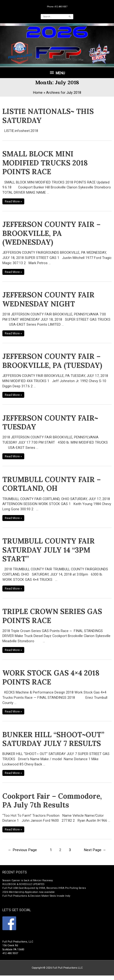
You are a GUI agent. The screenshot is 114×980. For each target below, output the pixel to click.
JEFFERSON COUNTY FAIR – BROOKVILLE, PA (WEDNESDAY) (52, 233)
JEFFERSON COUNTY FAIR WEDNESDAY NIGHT (48, 299)
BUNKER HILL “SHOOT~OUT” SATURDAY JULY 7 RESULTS (53, 739)
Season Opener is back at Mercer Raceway (28, 880)
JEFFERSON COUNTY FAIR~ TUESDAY (50, 422)
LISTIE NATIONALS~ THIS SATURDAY (48, 116)
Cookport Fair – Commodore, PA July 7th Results (52, 801)
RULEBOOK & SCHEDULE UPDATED (23, 884)
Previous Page (22, 850)
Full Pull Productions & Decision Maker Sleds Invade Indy (36, 896)
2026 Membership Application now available (29, 892)
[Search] (70, 17)
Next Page (95, 850)
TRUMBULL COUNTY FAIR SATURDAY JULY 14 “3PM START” (49, 550)
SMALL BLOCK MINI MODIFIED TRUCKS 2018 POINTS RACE (45, 163)
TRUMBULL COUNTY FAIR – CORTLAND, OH (52, 484)
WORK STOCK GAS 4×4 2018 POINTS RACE (51, 677)
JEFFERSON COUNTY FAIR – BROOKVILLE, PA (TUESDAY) (52, 361)
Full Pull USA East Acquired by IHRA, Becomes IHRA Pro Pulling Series (44, 888)
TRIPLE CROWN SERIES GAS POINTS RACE (52, 616)
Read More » (13, 201)
